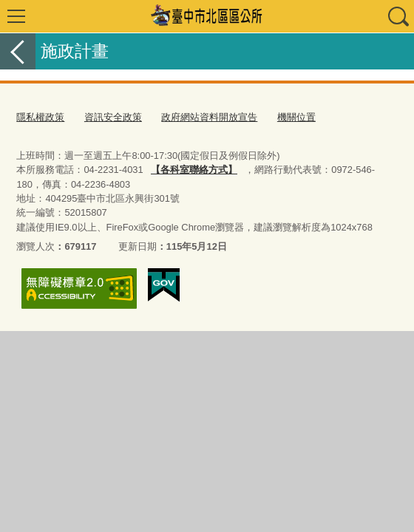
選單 (16, 16)
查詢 (398, 16)
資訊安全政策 (113, 117)
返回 (18, 51)
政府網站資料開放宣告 (209, 117)
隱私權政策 (40, 117)
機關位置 (296, 117)
